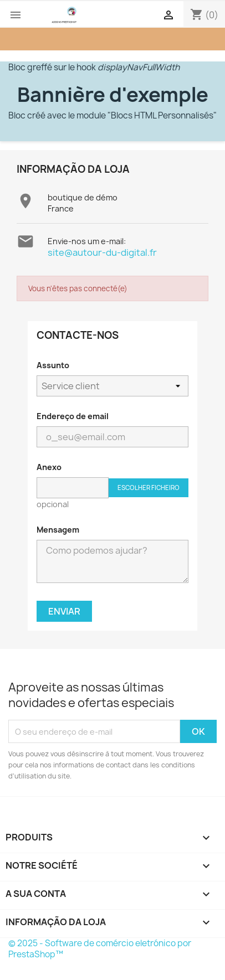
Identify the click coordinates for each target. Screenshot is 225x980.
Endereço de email (73, 416)
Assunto (53, 365)
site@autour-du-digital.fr (102, 252)
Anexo (49, 467)
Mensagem (58, 530)
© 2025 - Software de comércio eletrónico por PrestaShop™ (100, 949)
